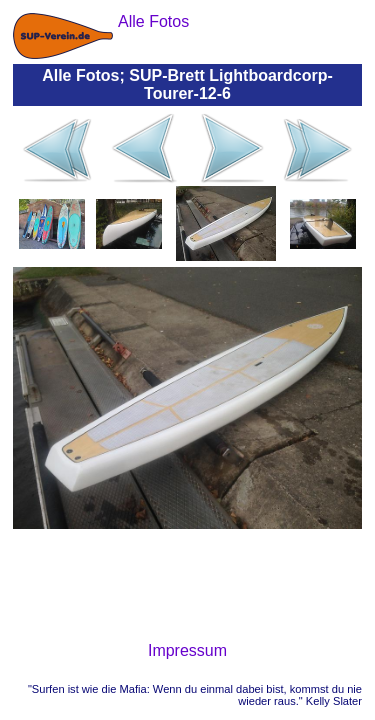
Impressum (187, 650)
